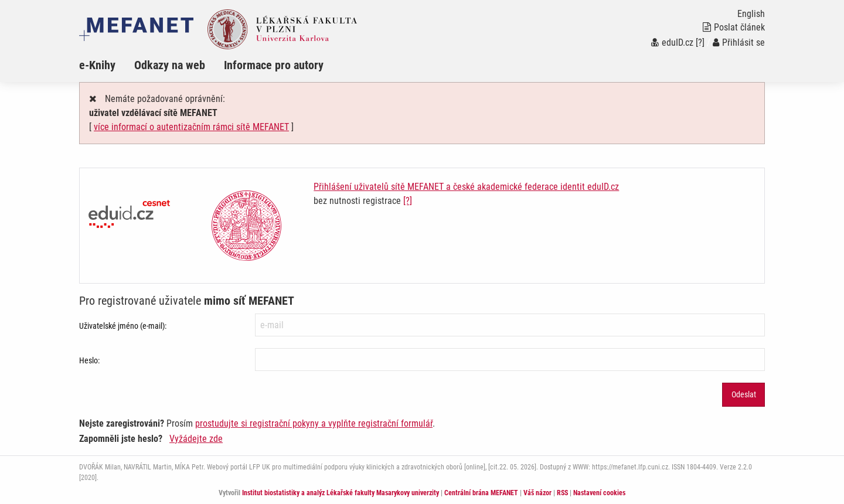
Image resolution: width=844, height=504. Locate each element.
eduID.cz (672, 42)
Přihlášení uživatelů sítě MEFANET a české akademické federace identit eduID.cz (466, 187)
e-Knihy (97, 65)
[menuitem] (107, 65)
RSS (562, 493)
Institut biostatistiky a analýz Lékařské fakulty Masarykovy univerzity (341, 493)
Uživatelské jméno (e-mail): (123, 326)
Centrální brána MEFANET (481, 493)
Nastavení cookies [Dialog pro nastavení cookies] (599, 493)
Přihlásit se (739, 42)
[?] (700, 42)
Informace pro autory (274, 65)
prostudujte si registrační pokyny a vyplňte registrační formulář (314, 423)
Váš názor (537, 493)
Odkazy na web (170, 65)
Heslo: (89, 360)
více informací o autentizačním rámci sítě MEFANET (191, 127)
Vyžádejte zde (196, 439)
